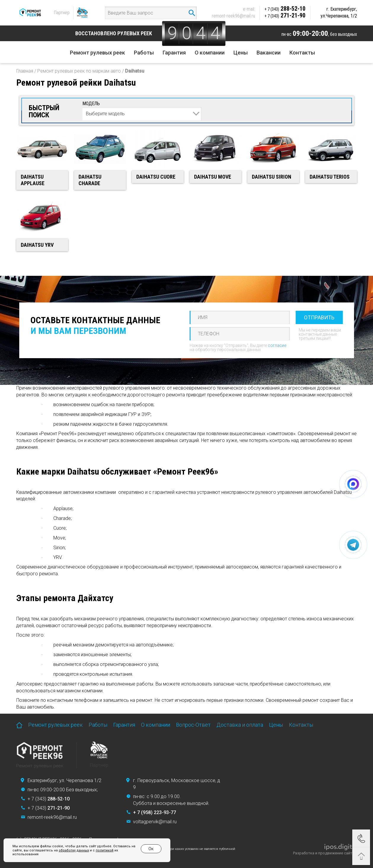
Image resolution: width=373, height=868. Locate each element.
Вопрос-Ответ (193, 725)
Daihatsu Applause (33, 180)
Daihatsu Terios (330, 177)
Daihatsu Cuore (156, 177)
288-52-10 (285, 9)
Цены (241, 53)
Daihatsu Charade (90, 180)
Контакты (302, 53)
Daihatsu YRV (37, 245)
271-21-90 (285, 15)
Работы (144, 53)
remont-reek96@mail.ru (233, 16)
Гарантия (174, 53)
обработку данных (74, 850)
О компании (210, 53)
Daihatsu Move (213, 177)
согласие (277, 345)
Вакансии (269, 53)
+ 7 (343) (49, 799)
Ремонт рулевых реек (97, 53)
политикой (105, 850)
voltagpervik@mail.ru (155, 822)
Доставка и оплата (240, 725)
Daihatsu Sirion (272, 177)
